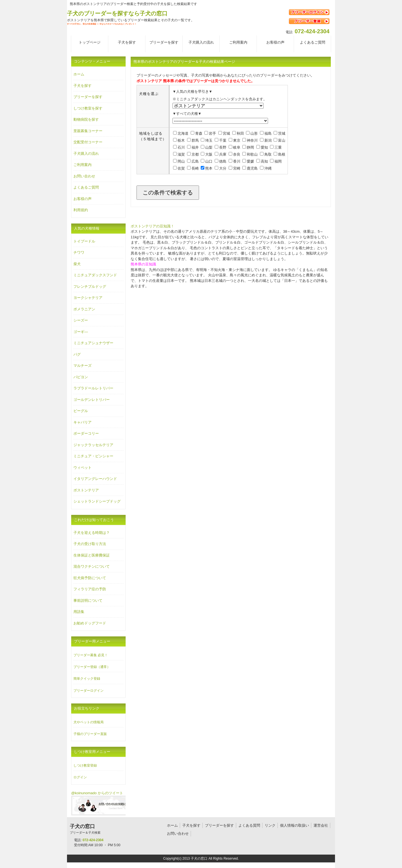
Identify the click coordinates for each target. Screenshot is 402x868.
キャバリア (82, 422)
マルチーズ (82, 366)
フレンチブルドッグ (90, 286)
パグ (77, 354)
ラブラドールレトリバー (93, 388)
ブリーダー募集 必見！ (91, 655)
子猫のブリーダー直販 (90, 734)
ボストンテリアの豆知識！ (152, 226)
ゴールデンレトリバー (92, 400)
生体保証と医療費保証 (92, 555)
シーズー (81, 320)
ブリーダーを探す (88, 97)
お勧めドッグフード (90, 623)
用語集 (79, 612)
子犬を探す (82, 86)
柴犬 (77, 264)
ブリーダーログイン (88, 691)
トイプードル (84, 241)
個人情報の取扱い (295, 825)
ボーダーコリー (86, 433)
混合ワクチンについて (92, 566)
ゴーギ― (81, 332)
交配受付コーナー (88, 142)
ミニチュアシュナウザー (93, 343)
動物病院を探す (86, 119)
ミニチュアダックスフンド (95, 275)
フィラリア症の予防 (90, 589)
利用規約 (81, 210)
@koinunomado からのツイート (97, 793)
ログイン (80, 777)
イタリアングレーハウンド (95, 479)
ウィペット (82, 468)
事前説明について (88, 601)
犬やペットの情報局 (88, 722)
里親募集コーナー (88, 131)
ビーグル (81, 411)
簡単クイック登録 (87, 679)
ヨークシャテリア (88, 298)
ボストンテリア (86, 490)
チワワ (79, 252)
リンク (270, 825)
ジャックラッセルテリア (93, 445)
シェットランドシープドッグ (97, 501)
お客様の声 (82, 199)
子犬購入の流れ (86, 154)
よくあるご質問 (86, 187)
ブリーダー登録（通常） (92, 667)
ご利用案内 (82, 165)
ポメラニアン (84, 309)
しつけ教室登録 (85, 765)
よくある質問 (249, 825)
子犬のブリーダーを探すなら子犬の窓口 (117, 13)
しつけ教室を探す (88, 108)
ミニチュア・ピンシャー (93, 456)
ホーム (79, 74)
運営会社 (321, 825)
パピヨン (81, 377)
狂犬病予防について (90, 578)
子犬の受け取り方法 (90, 544)
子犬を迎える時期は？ (92, 533)
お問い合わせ (84, 176)
